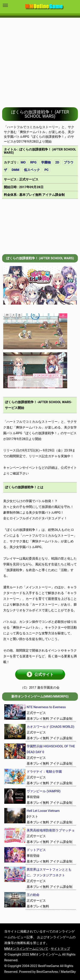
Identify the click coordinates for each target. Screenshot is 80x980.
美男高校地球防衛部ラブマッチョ (51, 830)
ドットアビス (36, 850)
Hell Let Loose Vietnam (43, 811)
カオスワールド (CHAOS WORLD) (50, 727)
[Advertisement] (40, 59)
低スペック (32, 170)
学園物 (46, 162)
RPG (33, 162)
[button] (40, 674)
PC (46, 170)
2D (57, 162)
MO (23, 162)
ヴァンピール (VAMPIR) (44, 791)
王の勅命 (33, 895)
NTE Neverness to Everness (46, 707)
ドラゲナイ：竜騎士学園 (44, 772)
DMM (15, 170)
